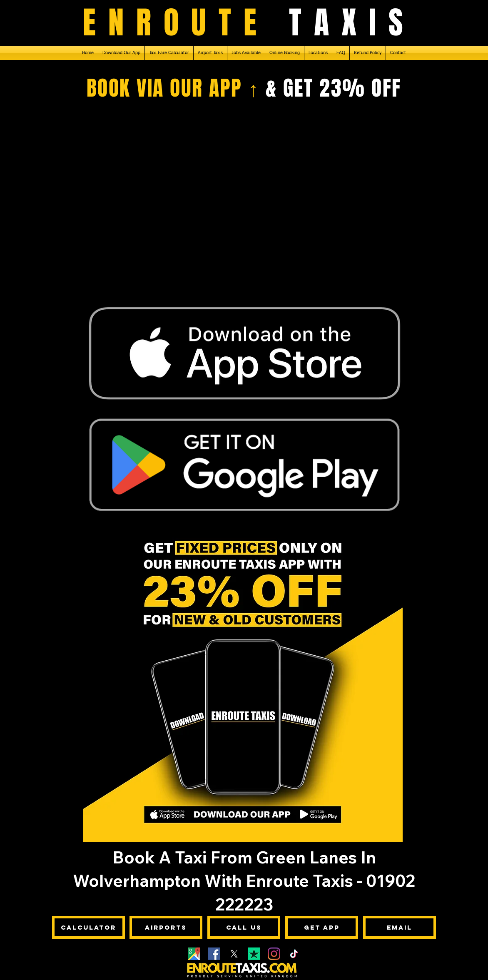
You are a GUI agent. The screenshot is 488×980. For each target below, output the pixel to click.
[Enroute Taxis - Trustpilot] (254, 954)
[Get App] (322, 927)
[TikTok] (294, 954)
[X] (234, 954)
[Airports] (166, 927)
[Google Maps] (194, 954)
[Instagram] (274, 954)
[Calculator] (88, 927)
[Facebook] (214, 954)
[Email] (400, 927)
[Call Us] (244, 927)
